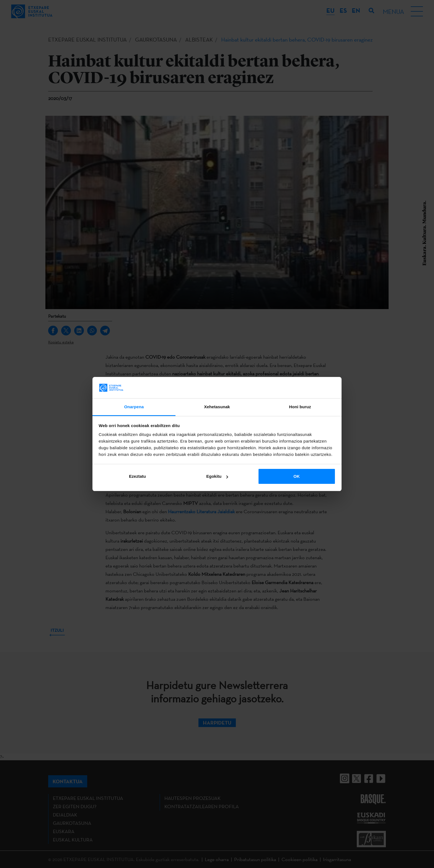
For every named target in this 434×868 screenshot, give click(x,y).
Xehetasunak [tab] (217, 407)
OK (297, 476)
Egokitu (217, 476)
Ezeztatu (137, 476)
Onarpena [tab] (134, 407)
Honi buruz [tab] (300, 407)
